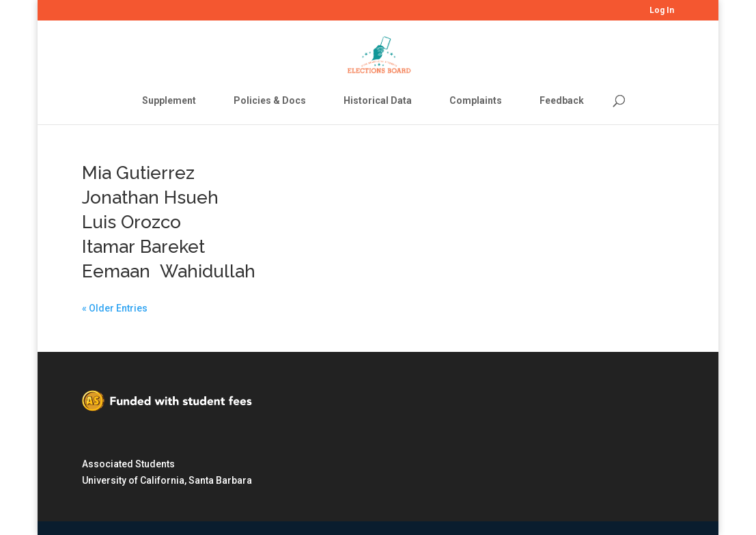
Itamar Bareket (143, 247)
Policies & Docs (270, 100)
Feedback (562, 100)
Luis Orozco (131, 222)
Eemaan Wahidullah (169, 271)
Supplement (169, 100)
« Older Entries (115, 308)
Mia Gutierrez (138, 173)
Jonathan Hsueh (150, 197)
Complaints (476, 100)
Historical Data (378, 100)
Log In (662, 11)
